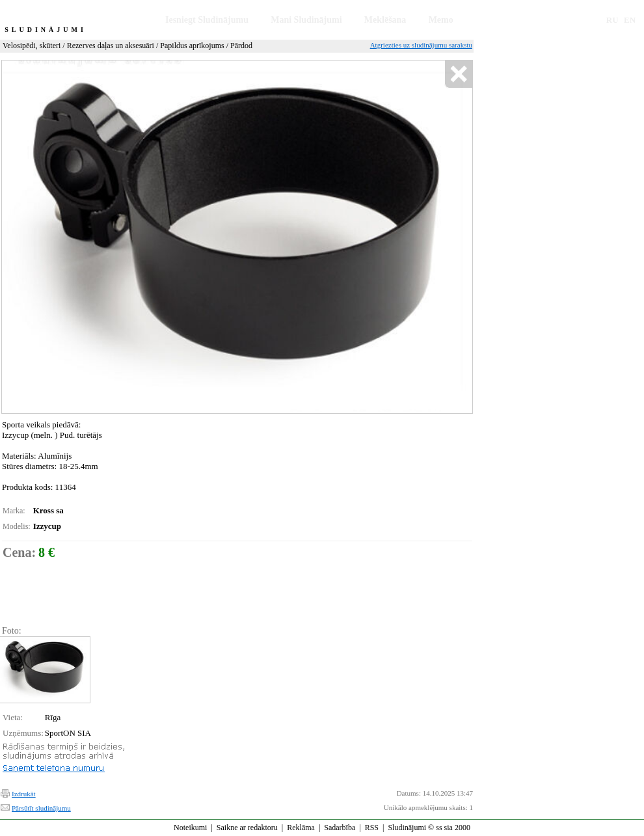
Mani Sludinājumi (306, 20)
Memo (441, 20)
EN (630, 20)
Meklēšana (385, 20)
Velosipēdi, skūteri (32, 46)
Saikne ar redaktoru (247, 828)
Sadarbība (340, 828)
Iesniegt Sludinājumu (207, 20)
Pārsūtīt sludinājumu (41, 808)
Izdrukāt (24, 794)
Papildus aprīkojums (192, 46)
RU (612, 20)
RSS (372, 828)
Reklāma (301, 828)
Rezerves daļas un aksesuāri (111, 46)
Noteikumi (190, 828)
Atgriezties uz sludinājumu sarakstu (421, 45)
